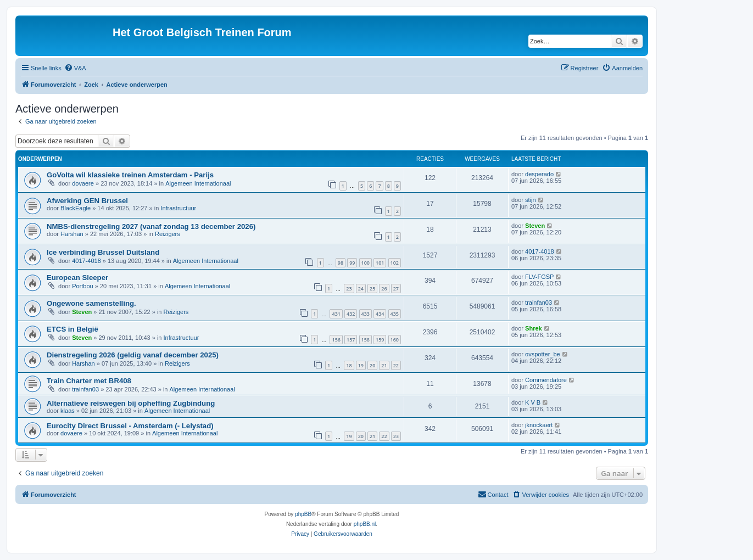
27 (396, 289)
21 (384, 365)
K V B (533, 402)
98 (341, 263)
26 (384, 289)
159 (380, 340)
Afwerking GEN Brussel (87, 201)
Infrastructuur (178, 208)
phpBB (303, 514)
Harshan (72, 234)
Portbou (83, 286)
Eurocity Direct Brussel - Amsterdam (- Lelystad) (130, 426)
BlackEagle (76, 208)
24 (361, 289)
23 (349, 289)
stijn (531, 200)
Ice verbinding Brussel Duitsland (103, 252)
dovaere (83, 183)
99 (352, 263)
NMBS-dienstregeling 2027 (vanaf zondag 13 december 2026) (151, 226)
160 (395, 340)
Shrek (534, 328)
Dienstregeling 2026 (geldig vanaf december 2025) (133, 355)
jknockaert (539, 425)
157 (351, 340)
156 (336, 340)
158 (366, 340)
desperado (539, 174)
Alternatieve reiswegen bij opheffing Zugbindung (131, 403)
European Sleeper (77, 278)
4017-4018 (87, 261)
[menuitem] (75, 68)
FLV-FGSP (539, 277)
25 (372, 289)
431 (336, 314)
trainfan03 (539, 303)
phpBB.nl (365, 524)
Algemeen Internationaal (198, 183)
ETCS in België (72, 329)
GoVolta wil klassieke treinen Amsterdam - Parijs (130, 175)
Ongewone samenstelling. (91, 303)
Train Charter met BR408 (89, 381)
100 (366, 263)
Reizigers (168, 234)
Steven (535, 226)
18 (349, 365)
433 (366, 314)
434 (380, 314)
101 (380, 263)
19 (361, 365)
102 (395, 263)
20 (372, 365)
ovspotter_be (543, 354)
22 (396, 365)
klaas (68, 411)
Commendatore (546, 380)
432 (351, 314)
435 (395, 314)
